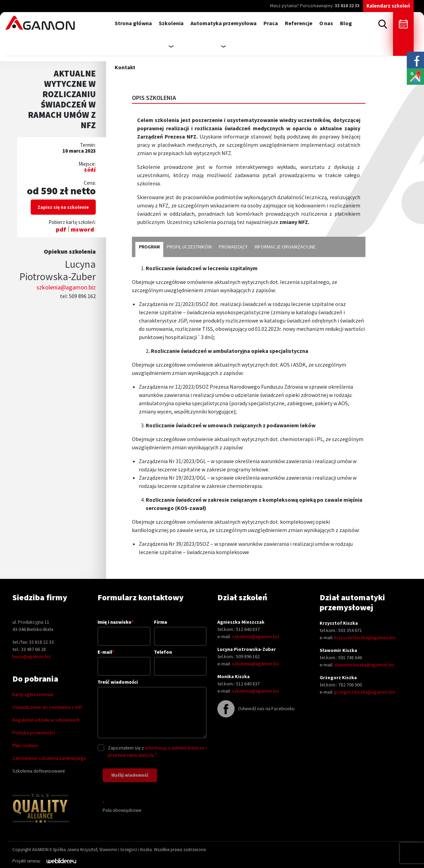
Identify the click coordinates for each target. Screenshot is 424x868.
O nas (326, 23)
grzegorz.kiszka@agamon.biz (365, 692)
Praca (271, 23)
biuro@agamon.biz (32, 656)
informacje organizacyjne (285, 247)
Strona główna (133, 23)
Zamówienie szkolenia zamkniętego (49, 758)
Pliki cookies (25, 745)
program (149, 247)
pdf (61, 229)
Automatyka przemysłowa (224, 23)
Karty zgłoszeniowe (33, 694)
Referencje (299, 23)
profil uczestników (189, 247)
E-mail (124, 659)
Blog (346, 23)
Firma (180, 629)
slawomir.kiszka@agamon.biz (364, 665)
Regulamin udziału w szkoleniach (46, 720)
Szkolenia (171, 23)
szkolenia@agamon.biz (66, 287)
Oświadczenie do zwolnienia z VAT (47, 707)
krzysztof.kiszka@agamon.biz (365, 637)
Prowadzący (233, 247)
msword (82, 229)
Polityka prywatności (34, 733)
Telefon (180, 659)
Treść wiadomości (152, 709)
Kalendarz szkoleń (388, 6)
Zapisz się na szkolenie (63, 207)
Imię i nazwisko (124, 629)
